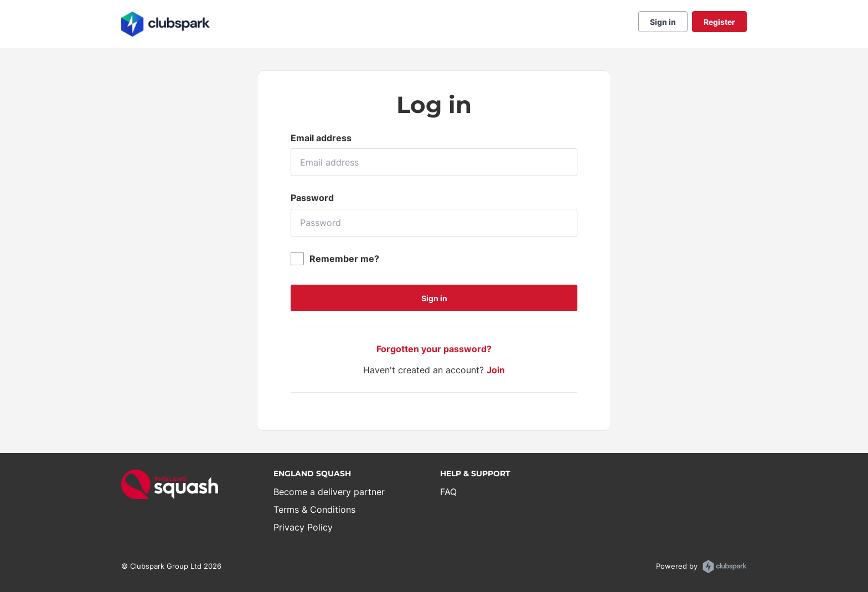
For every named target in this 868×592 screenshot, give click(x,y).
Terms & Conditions (314, 509)
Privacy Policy (303, 527)
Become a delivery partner (329, 492)
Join (496, 370)
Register (719, 22)
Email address (321, 138)
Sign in (663, 22)
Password (312, 198)
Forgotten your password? (434, 349)
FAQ (448, 492)
